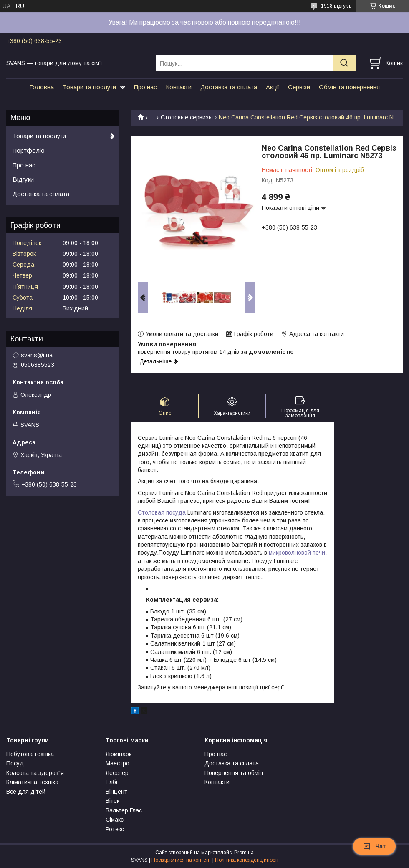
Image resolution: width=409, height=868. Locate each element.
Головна (42, 87)
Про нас (145, 87)
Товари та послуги (89, 87)
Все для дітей (26, 792)
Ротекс (115, 829)
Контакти (179, 87)
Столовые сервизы (187, 117)
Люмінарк (119, 754)
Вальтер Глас (124, 810)
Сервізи (299, 87)
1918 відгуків (336, 6)
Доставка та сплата (229, 87)
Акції (273, 87)
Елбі (111, 782)
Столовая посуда (162, 512)
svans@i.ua (37, 355)
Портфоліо (29, 150)
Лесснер (117, 773)
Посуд (15, 763)
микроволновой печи (297, 553)
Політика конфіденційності (247, 860)
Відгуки (23, 179)
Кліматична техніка (32, 782)
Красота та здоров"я (35, 773)
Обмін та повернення (349, 87)
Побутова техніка (30, 754)
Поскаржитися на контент (181, 860)
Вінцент (116, 792)
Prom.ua (244, 853)
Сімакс (115, 820)
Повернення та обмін (234, 773)
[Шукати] (344, 63)
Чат (374, 846)
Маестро (117, 763)
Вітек (112, 801)
